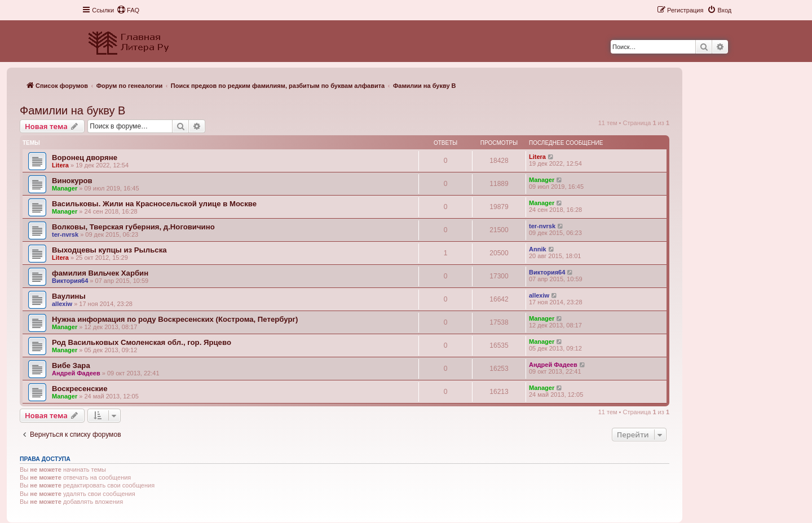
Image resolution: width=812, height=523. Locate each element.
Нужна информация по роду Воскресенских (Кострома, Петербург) (175, 319)
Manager (65, 188)
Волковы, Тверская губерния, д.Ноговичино (133, 227)
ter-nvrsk (65, 234)
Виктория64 (70, 281)
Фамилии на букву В (72, 110)
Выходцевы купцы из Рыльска (109, 250)
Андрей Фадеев (76, 373)
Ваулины (69, 296)
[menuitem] (128, 10)
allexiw (62, 304)
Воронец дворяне (85, 158)
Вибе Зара (71, 365)
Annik (538, 249)
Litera (60, 165)
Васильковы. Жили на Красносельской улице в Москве (154, 204)
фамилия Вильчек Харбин (100, 273)
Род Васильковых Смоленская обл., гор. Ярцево (142, 342)
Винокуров (72, 181)
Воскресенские (80, 389)
